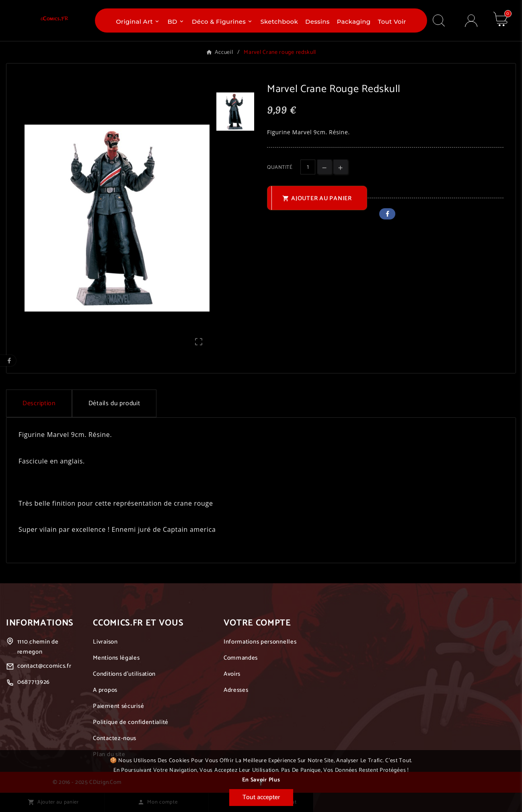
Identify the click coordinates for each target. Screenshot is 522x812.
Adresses (236, 690)
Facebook (387, 214)
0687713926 (34, 682)
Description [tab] (39, 403)
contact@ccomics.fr (44, 666)
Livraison (105, 642)
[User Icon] (471, 21)
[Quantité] (308, 167)
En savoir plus (261, 780)
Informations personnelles (260, 642)
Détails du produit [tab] (114, 403)
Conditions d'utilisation (124, 674)
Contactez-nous (115, 738)
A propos (105, 690)
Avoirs (232, 674)
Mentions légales (116, 658)
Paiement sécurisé (118, 706)
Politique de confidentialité (131, 722)
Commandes (241, 658)
